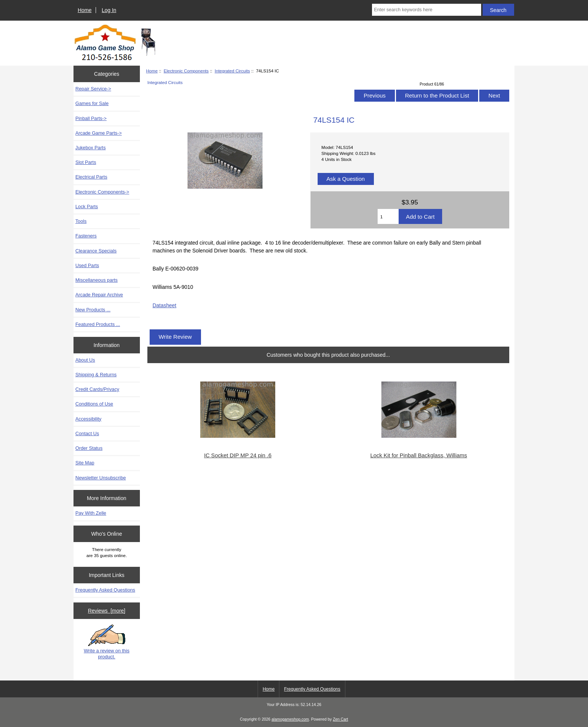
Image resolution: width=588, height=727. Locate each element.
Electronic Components (186, 71)
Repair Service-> (93, 89)
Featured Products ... (98, 324)
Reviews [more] (106, 611)
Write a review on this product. (106, 642)
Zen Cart (341, 719)
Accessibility (88, 419)
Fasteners (86, 236)
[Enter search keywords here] (426, 10)
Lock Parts (87, 207)
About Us (85, 360)
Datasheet (164, 305)
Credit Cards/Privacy (97, 389)
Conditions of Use (94, 404)
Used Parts (87, 265)
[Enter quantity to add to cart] (388, 216)
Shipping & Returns (96, 375)
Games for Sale (92, 103)
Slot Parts (86, 162)
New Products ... (93, 310)
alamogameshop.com (290, 719)
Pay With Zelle (91, 513)
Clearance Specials (96, 251)
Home (85, 10)
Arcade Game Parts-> (99, 133)
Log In (109, 10)
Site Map (85, 463)
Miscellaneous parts (97, 280)
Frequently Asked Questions (105, 590)
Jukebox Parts (91, 148)
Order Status (89, 448)
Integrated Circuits (232, 71)
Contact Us (87, 433)
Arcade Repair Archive (99, 295)
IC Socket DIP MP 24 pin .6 (238, 455)
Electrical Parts (91, 177)
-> (102, 192)
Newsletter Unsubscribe (101, 478)
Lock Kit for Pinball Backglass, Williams (419, 455)
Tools (81, 221)
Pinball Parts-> (91, 118)
